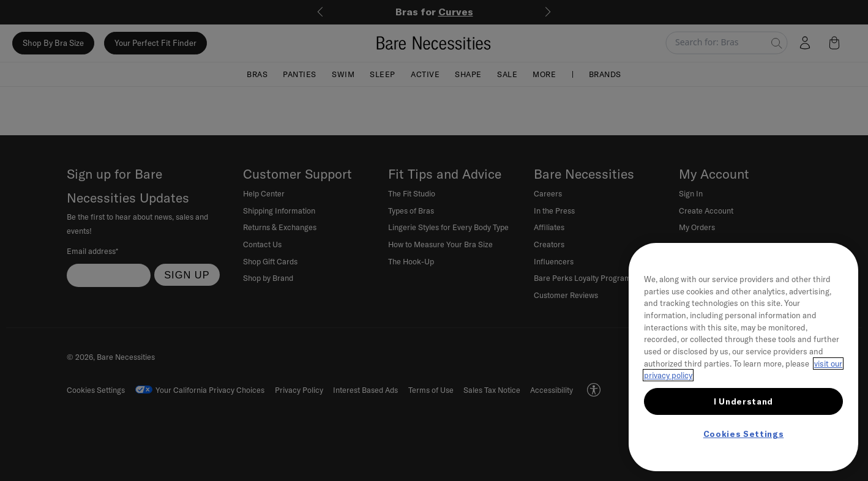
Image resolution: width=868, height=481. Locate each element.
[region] (743, 357)
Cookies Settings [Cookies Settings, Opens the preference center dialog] (744, 434)
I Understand (743, 401)
